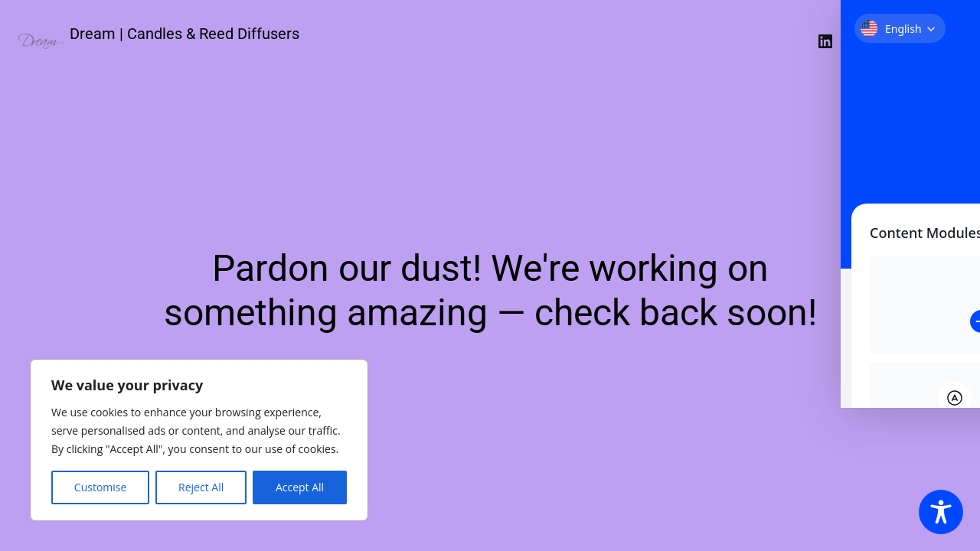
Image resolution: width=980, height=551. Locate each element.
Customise (101, 487)
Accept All (300, 487)
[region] (199, 440)
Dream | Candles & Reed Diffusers (185, 34)
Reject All (201, 487)
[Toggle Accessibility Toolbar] (941, 512)
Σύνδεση (928, 41)
